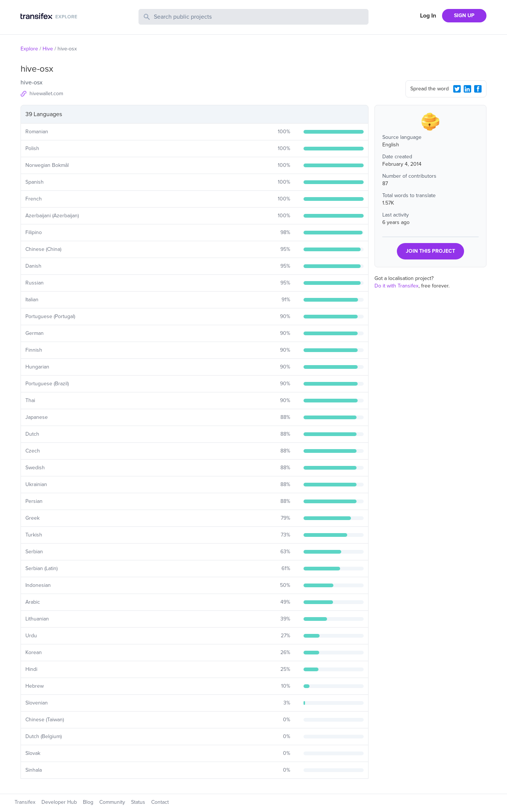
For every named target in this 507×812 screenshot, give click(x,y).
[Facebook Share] (478, 89)
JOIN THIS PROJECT (430, 251)
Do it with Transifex (396, 286)
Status (138, 802)
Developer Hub (59, 802)
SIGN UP (464, 15)
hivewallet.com (46, 94)
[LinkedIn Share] (467, 89)
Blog (88, 802)
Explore (29, 49)
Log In (428, 16)
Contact (160, 802)
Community (112, 802)
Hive (48, 49)
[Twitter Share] (457, 89)
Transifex (25, 802)
